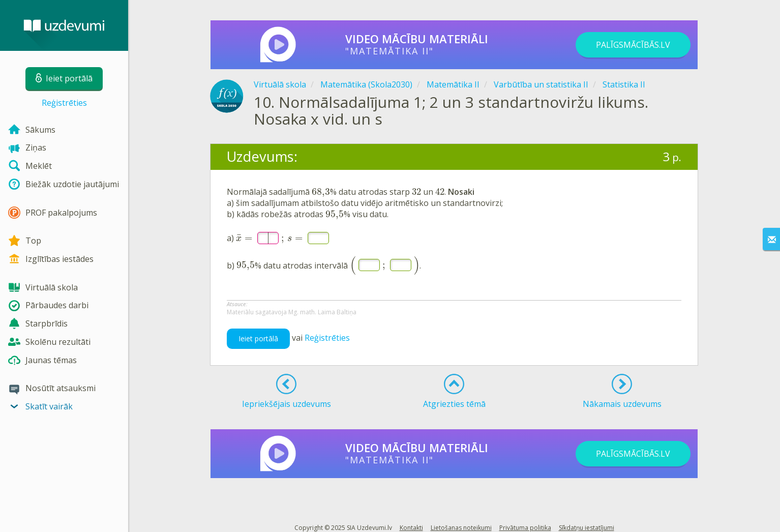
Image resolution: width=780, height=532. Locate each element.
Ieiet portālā (258, 338)
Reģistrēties (64, 103)
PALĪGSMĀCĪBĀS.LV (633, 45)
